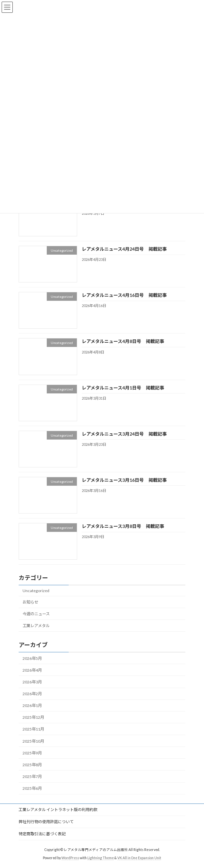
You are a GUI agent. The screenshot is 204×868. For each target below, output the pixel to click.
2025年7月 (32, 777)
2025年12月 (33, 718)
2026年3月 (32, 682)
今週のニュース (36, 614)
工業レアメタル (36, 626)
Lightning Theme (101, 858)
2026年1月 (32, 705)
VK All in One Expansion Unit (139, 858)
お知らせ (30, 602)
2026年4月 (32, 670)
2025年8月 (32, 765)
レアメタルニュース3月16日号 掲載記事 (124, 480)
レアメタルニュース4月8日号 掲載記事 (123, 342)
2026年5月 (32, 658)
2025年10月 (33, 741)
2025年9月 (32, 753)
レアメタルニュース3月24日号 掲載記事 (124, 434)
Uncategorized (36, 591)
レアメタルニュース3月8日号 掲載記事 (123, 526)
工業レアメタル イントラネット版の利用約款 (58, 810)
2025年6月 (32, 788)
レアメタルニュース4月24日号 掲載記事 (124, 249)
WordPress (70, 858)
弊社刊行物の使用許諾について (46, 822)
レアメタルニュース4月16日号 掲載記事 (124, 295)
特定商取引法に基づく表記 (42, 834)
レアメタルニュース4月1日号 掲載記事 (123, 388)
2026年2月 (32, 694)
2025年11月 (33, 729)
